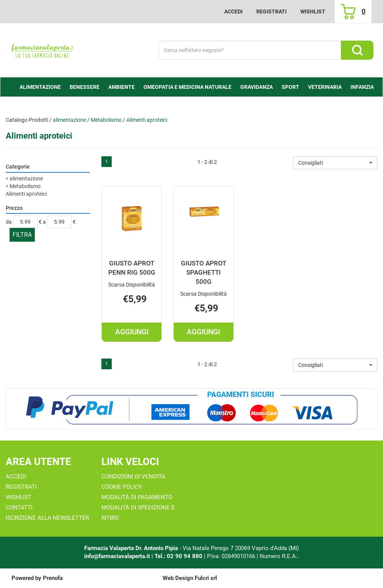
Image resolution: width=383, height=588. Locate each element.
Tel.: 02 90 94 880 (179, 556)
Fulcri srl (206, 578)
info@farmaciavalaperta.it (117, 556)
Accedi (233, 11)
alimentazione (40, 87)
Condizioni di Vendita (133, 477)
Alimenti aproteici (26, 194)
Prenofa (53, 578)
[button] (335, 163)
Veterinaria (325, 87)
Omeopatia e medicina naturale (187, 87)
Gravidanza (257, 87)
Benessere (85, 87)
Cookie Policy (122, 487)
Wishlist (313, 11)
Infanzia (362, 87)
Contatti (19, 508)
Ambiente (121, 87)
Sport (290, 87)
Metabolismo (106, 120)
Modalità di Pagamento (137, 497)
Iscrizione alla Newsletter (47, 518)
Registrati (271, 11)
